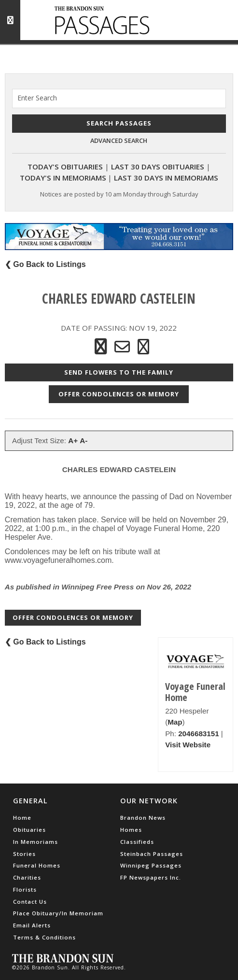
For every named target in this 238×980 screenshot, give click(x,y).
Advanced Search (119, 140)
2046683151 (198, 734)
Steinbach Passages (152, 854)
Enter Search (37, 98)
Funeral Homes (37, 865)
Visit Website (188, 745)
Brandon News (143, 818)
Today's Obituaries (65, 167)
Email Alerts (32, 925)
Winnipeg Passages (151, 865)
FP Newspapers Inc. (151, 877)
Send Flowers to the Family (119, 372)
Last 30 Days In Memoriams (166, 178)
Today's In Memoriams (63, 178)
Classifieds (137, 842)
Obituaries (29, 830)
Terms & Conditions (44, 937)
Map (175, 722)
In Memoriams (35, 842)
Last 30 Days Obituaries (158, 167)
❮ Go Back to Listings (45, 264)
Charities (27, 877)
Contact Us (30, 902)
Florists (25, 889)
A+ (73, 441)
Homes (131, 830)
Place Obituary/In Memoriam (58, 913)
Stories (24, 854)
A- (84, 441)
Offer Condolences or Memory (119, 394)
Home (22, 818)
